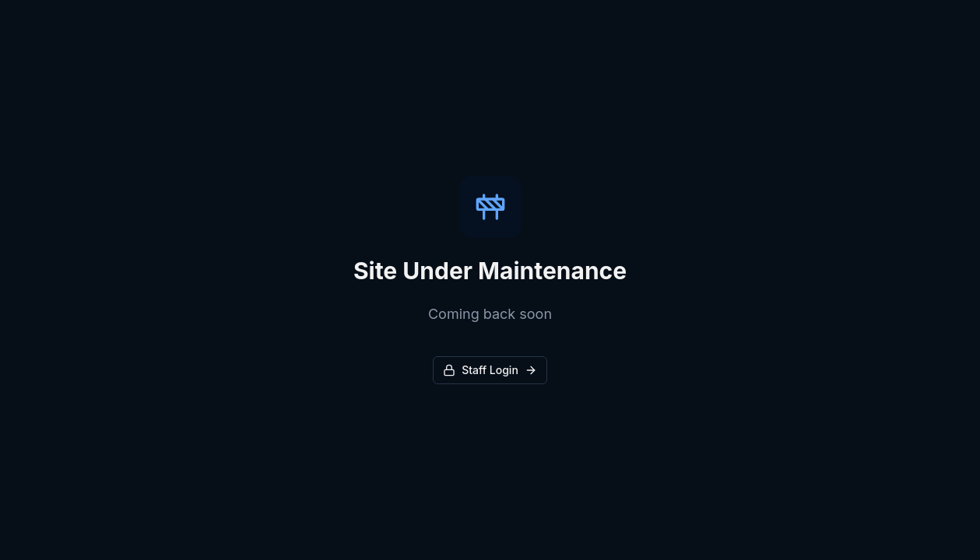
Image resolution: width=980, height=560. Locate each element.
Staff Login (490, 370)
